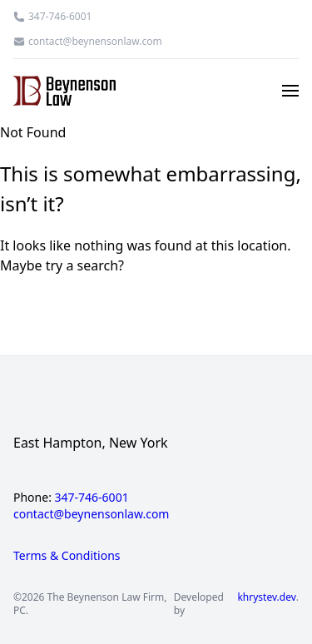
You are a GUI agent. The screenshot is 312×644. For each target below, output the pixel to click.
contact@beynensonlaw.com (95, 42)
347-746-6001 (60, 17)
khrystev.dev (266, 597)
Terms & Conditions (67, 555)
